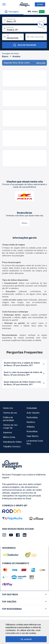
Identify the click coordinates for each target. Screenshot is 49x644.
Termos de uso (10, 413)
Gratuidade (32, 408)
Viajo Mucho (32, 436)
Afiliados (31, 427)
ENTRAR (40, 4)
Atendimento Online (12, 442)
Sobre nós (8, 408)
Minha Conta (9, 437)
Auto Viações (33, 413)
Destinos (31, 422)
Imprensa (7, 432)
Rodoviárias (32, 417)
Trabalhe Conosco (12, 446)
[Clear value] (21, 37)
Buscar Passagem (24, 45)
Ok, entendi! (26, 639)
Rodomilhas (32, 431)
